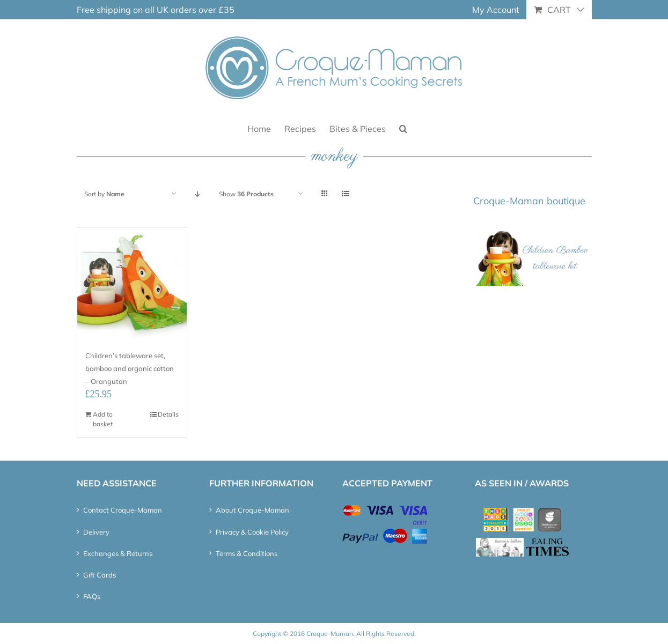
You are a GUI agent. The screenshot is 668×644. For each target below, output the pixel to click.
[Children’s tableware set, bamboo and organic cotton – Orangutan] (132, 283)
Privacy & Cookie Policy (252, 532)
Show (246, 194)
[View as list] (346, 194)
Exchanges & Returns (118, 553)
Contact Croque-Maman (123, 510)
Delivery (96, 532)
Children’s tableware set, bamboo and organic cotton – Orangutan (130, 368)
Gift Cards (100, 575)
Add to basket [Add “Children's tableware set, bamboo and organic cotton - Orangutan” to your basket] (103, 419)
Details (168, 414)
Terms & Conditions (247, 553)
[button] (403, 128)
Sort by (104, 194)
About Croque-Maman (252, 510)
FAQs (92, 596)
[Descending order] (198, 194)
